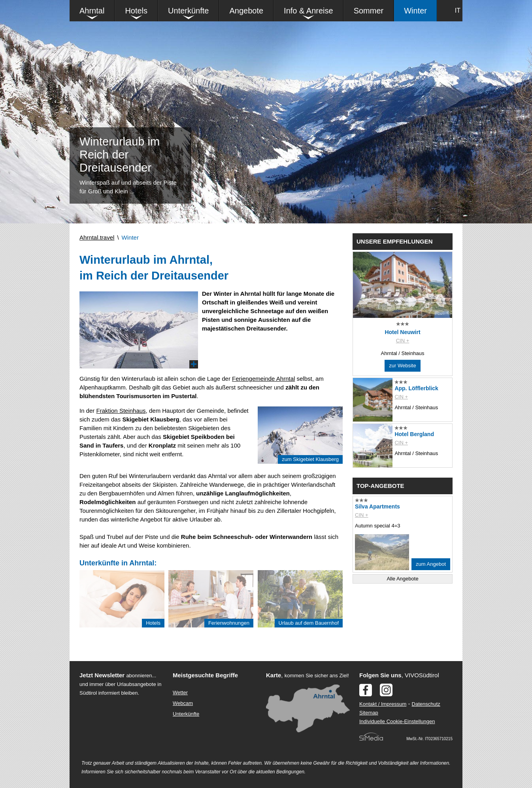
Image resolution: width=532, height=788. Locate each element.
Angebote (246, 11)
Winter (415, 11)
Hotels (136, 11)
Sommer (369, 11)
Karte (274, 675)
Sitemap (369, 713)
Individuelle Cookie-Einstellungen (397, 721)
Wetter (180, 693)
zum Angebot (431, 564)
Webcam (183, 703)
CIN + (403, 341)
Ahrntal (92, 11)
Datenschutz (426, 704)
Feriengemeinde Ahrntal (263, 379)
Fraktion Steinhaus (121, 411)
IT (458, 10)
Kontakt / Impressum (383, 704)
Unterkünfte (188, 11)
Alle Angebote (402, 579)
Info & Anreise (308, 11)
